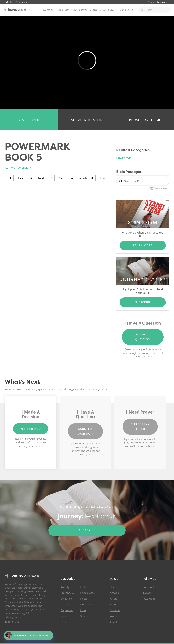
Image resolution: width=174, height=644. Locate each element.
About (114, 622)
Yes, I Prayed (29, 120)
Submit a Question (87, 120)
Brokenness (67, 593)
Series (113, 605)
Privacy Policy (13, 617)
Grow (103, 10)
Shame (84, 616)
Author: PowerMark (18, 167)
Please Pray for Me (145, 120)
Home (113, 587)
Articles (114, 599)
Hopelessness (88, 593)
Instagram (149, 599)
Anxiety (65, 587)
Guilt (83, 587)
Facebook (149, 587)
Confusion (66, 599)
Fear (63, 622)
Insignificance (88, 605)
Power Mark (124, 158)
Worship (115, 616)
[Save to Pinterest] (56, 178)
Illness (84, 599)
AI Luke (93, 10)
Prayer (112, 10)
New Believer (79, 10)
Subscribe (143, 302)
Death (64, 605)
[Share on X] (36, 178)
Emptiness (67, 616)
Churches (115, 610)
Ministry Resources (16, 2)
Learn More (143, 245)
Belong (122, 10)
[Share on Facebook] (15, 178)
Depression (67, 610)
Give (131, 10)
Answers (115, 593)
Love (83, 610)
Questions (49, 10)
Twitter (147, 593)
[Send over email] (97, 178)
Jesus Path (63, 10)
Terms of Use (12, 622)
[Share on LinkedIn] (77, 178)
